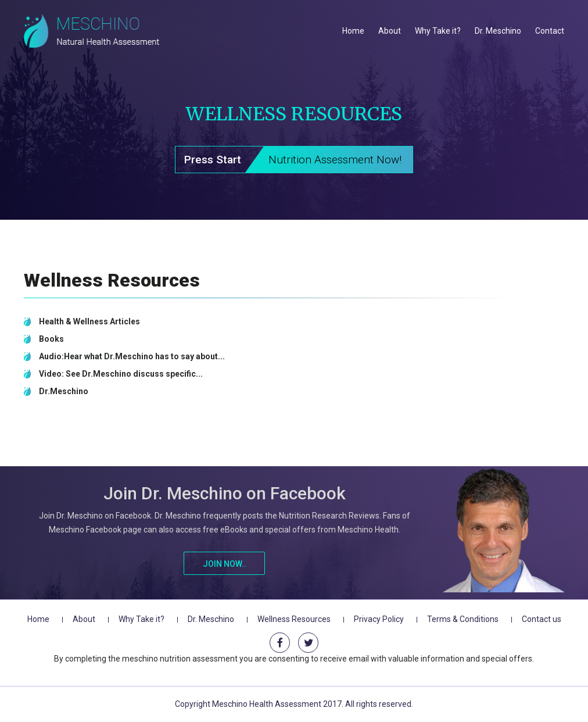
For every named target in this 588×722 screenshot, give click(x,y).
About (390, 31)
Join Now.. (225, 564)
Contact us (542, 619)
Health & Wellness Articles (89, 321)
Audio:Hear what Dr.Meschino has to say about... (132, 356)
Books (51, 339)
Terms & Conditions (463, 619)
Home (353, 31)
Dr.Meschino (64, 391)
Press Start (298, 160)
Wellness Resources (294, 619)
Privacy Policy (379, 619)
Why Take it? (438, 31)
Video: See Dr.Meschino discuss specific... (121, 374)
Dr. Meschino (498, 31)
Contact (550, 31)
